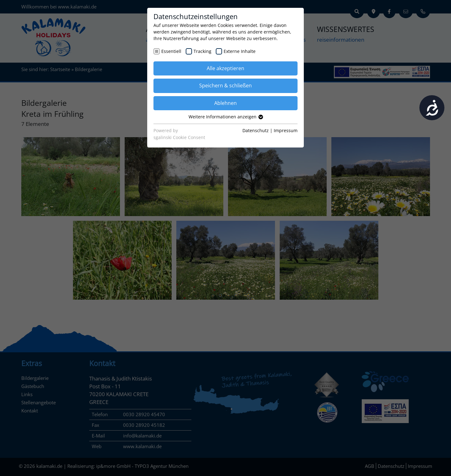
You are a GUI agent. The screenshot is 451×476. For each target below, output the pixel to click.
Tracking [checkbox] (202, 51)
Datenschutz (256, 130)
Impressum (286, 130)
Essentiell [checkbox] (171, 51)
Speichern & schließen (225, 85)
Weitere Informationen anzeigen (225, 117)
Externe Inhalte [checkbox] (240, 51)
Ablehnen (225, 103)
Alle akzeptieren (225, 68)
